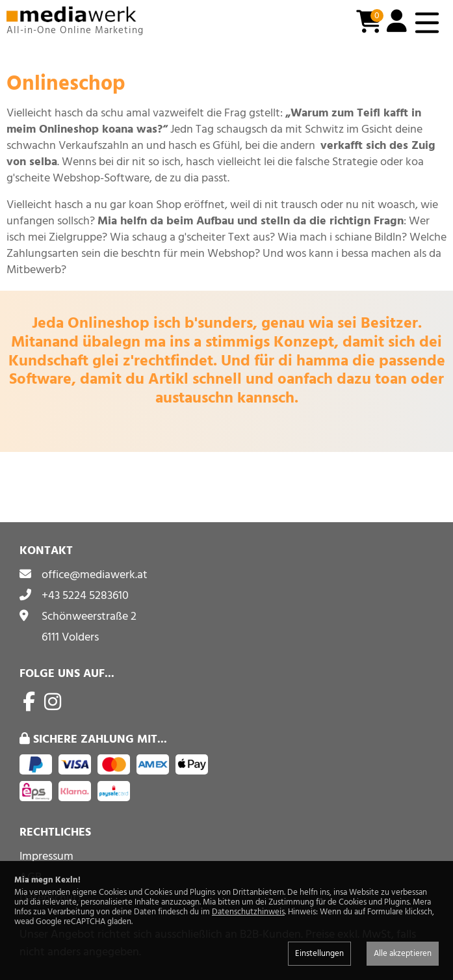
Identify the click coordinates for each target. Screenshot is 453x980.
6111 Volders (70, 637)
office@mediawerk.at (95, 575)
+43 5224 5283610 (85, 595)
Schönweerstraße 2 (89, 616)
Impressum (46, 856)
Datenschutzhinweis (248, 912)
